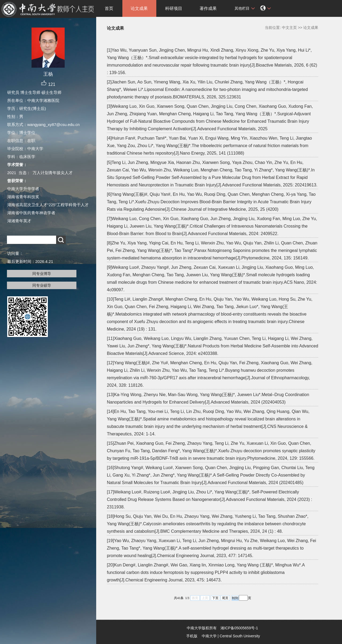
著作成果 (208, 8)
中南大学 (209, 636)
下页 (215, 598)
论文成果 (139, 8)
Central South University (240, 636)
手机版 (192, 636)
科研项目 (174, 8)
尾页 (225, 598)
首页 (109, 8)
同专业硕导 (42, 285)
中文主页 (289, 28)
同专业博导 (42, 274)
